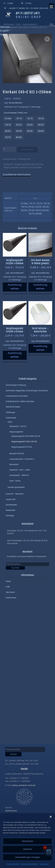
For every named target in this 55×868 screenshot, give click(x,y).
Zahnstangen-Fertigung (16, 385)
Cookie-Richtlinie (13, 864)
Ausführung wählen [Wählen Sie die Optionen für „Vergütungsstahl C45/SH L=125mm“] (15, 355)
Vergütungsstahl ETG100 (22, 447)
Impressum (44, 864)
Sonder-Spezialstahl (16, 487)
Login (8, 3)
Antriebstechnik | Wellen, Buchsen (20, 401)
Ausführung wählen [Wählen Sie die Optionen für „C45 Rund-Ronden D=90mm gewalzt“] (40, 287)
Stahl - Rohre (15, 481)
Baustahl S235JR (17, 454)
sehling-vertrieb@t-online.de (24, 785)
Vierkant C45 (26, 167)
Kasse (8, 581)
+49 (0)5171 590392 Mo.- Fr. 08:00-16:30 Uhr (25, 8)
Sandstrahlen (11, 505)
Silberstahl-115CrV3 (18, 426)
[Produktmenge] (9, 149)
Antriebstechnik (28, 13)
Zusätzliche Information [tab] (17, 175)
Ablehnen (28, 849)
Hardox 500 (11, 499)
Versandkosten (15, 103)
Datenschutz (11, 598)
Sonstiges (37, 167)
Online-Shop (29, 17)
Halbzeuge (10, 412)
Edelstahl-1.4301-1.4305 (20, 470)
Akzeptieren (27, 841)
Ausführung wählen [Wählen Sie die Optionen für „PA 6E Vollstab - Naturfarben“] (40, 348)
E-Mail (26, 3)
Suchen (15, 568)
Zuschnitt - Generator (15, 494)
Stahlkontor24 (11, 811)
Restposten (10, 510)
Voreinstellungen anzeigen (28, 857)
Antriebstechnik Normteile (17, 396)
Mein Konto (10, 592)
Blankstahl (14, 465)
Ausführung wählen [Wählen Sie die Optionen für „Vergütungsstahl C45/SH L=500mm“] (15, 287)
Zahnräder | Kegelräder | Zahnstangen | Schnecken (27, 391)
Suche (13, 754)
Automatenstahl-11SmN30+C (22, 459)
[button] (51, 817)
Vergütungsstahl (30, 24)
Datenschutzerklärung (30, 864)
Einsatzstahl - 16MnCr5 (19, 475)
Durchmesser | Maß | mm (16, 113)
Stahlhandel (9, 24)
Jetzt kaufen (27, 150)
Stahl (18, 24)
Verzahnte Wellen (13, 407)
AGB (8, 587)
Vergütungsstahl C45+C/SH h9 (16, 27)
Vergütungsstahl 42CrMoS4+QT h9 (26, 436)
